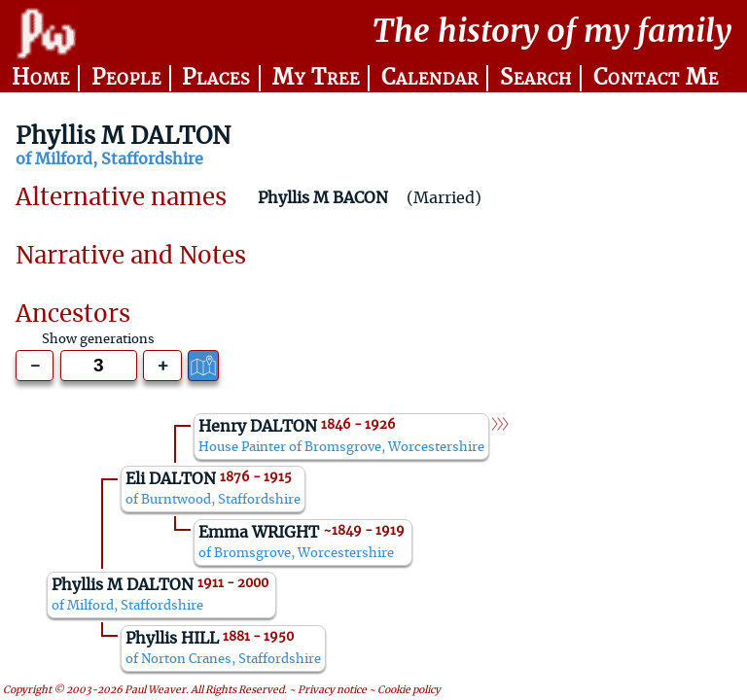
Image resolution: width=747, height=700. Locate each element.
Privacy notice (332, 691)
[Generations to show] (99, 366)
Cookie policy (409, 691)
